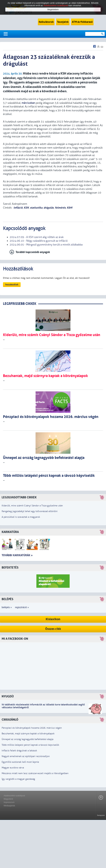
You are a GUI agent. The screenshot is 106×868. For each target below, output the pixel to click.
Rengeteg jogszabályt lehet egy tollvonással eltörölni (30, 511)
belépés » (7, 607)
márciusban (28, 103)
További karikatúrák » (17, 555)
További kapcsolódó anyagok (33, 252)
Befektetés (10, 568)
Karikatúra (10, 532)
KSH (26, 208)
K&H (70, 208)
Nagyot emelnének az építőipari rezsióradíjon (26, 756)
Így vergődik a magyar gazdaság (18, 779)
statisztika (36, 208)
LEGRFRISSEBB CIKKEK (20, 304)
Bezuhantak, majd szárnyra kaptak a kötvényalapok (28, 734)
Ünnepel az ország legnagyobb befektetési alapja (27, 739)
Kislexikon (53, 619)
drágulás (49, 208)
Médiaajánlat (9, 806)
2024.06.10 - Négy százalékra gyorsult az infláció (39, 241)
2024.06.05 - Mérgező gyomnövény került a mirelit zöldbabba (46, 245)
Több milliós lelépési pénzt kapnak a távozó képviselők (30, 745)
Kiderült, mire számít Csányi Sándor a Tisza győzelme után (32, 506)
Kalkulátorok (46, 22)
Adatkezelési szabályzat (14, 796)
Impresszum (9, 802)
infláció (18, 208)
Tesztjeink (63, 22)
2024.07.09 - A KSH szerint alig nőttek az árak (37, 237)
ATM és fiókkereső (82, 22)
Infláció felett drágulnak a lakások (19, 751)
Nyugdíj (8, 696)
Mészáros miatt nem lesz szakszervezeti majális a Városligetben (35, 773)
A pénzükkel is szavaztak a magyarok (21, 517)
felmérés (60, 208)
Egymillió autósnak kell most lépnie (20, 762)
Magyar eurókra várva (13, 768)
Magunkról (8, 799)
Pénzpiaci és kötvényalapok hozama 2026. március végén (32, 728)
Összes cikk (53, 629)
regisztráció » (22, 607)
